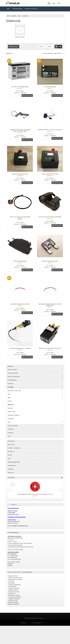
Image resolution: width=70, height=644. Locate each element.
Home (8, 9)
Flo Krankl (11, 598)
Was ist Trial (11, 461)
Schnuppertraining (17, 9)
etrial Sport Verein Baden (15, 594)
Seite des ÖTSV (24, 563)
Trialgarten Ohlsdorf (14, 615)
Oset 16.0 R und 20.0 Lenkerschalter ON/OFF (20, 223)
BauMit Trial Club (13, 606)
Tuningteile (11, 435)
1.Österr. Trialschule (14, 605)
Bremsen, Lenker (20, 37)
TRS (36, 410)
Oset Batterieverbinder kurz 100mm (20, 315)
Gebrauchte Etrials (13, 389)
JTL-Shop (29, 639)
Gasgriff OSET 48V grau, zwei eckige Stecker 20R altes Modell (20, 130)
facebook (10, 582)
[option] (35, 507)
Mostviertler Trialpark (14, 612)
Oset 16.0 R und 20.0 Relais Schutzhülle (50, 222)
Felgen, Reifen (12, 428)
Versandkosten (12, 482)
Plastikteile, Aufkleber (13, 431)
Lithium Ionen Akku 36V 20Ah (20, 177)
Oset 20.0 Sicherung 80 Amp (50, 270)
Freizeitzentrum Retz (14, 608)
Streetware (11, 400)
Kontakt (10, 471)
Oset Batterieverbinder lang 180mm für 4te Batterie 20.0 (50, 316)
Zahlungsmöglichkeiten (14, 478)
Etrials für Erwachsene (36, 393)
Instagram (10, 580)
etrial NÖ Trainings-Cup (31, 9)
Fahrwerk (10, 424)
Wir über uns (11, 468)
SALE (9, 452)
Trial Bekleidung (36, 396)
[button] (56, 47)
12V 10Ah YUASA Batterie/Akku (20, 87)
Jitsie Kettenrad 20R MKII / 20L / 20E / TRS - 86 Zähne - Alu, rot (35, 511)
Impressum (11, 489)
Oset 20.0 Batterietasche (20, 270)
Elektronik (11, 421)
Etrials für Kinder (36, 386)
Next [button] (60, 507)
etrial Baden (12, 599)
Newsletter (10, 485)
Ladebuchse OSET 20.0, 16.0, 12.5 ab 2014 (50, 130)
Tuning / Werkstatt (36, 442)
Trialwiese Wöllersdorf (14, 601)
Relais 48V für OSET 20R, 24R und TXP (50, 363)
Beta (36, 438)
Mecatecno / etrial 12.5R (36, 407)
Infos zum (18, 542)
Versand (45, 635)
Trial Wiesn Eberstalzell (15, 613)
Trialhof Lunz (12, 610)
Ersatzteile (13, 16)
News (9, 475)
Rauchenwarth (12, 603)
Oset (19, 16)
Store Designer (46, 639)
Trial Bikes (10, 445)
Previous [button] (10, 507)
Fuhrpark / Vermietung (14, 464)
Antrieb (10, 417)
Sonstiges (10, 449)
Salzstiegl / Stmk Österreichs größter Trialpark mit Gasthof (13, 619)
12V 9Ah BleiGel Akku (50, 87)
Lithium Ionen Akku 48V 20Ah (50, 177)
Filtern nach (14, 47)
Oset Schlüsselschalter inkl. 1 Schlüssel (20, 363)
